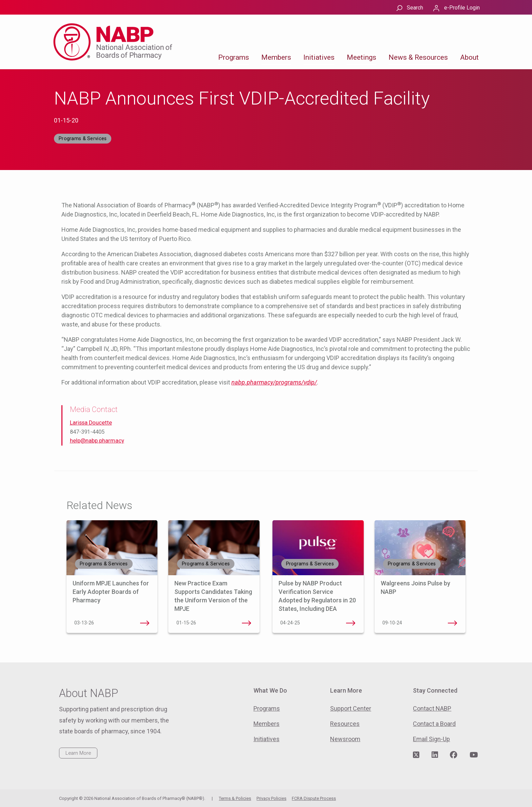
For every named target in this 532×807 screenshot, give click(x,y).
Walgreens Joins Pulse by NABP (453, 623)
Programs (234, 57)
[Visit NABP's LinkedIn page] (435, 755)
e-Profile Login (462, 8)
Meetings (362, 57)
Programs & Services (83, 139)
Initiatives (319, 57)
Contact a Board (434, 724)
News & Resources (418, 57)
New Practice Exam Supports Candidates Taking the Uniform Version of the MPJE (247, 623)
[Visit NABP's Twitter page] (416, 755)
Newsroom (345, 739)
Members (276, 57)
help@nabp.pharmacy (97, 441)
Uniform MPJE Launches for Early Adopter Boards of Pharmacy (111, 592)
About (469, 57)
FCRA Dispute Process (314, 798)
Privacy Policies (271, 798)
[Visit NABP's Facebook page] (454, 755)
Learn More (78, 753)
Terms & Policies (235, 798)
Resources (345, 724)
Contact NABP (432, 708)
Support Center (351, 708)
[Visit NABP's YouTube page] (474, 755)
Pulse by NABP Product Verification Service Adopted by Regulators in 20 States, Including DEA (351, 623)
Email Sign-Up (431, 739)
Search (415, 8)
